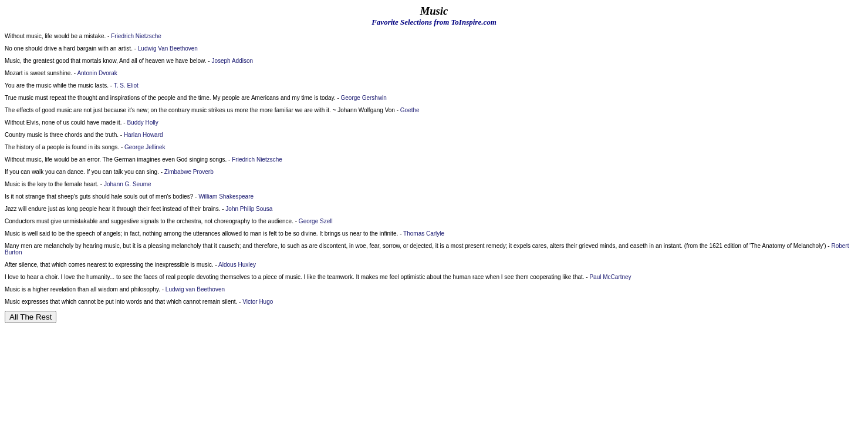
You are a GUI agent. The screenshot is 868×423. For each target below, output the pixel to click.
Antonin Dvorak (97, 73)
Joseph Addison (232, 61)
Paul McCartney (610, 277)
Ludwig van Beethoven (195, 289)
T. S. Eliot (126, 85)
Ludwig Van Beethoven (168, 48)
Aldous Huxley (237, 265)
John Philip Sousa (249, 209)
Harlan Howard (143, 135)
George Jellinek (145, 147)
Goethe (410, 110)
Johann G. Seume (128, 184)
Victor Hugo (258, 302)
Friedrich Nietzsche (136, 36)
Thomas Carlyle (424, 234)
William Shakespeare (226, 197)
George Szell (316, 221)
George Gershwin (364, 98)
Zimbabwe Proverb (189, 172)
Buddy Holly (142, 122)
